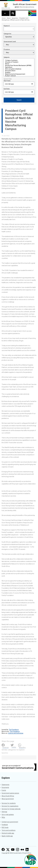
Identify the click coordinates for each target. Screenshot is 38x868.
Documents (5, 787)
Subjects (7, 57)
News (9, 18)
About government (8, 799)
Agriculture (19, 67)
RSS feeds (5, 827)
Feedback (5, 825)
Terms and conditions (9, 830)
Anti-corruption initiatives (19, 69)
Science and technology (16, 733)
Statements (5, 785)
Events (4, 790)
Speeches (15, 18)
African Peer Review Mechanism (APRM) (19, 66)
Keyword (7, 26)
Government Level (10, 42)
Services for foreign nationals (11, 809)
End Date (7, 89)
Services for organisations (10, 806)
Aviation (19, 72)
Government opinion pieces (10, 793)
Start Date (7, 81)
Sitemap (4, 812)
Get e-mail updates (8, 815)
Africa (19, 64)
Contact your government (10, 822)
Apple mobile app (7, 836)
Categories (7, 34)
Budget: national (19, 76)
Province (7, 49)
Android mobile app (8, 833)
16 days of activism (19, 60)
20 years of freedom (19, 62)
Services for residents (9, 803)
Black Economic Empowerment (19, 74)
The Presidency (14, 730)
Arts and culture (19, 71)
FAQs (3, 817)
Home (3, 18)
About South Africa (8, 796)
